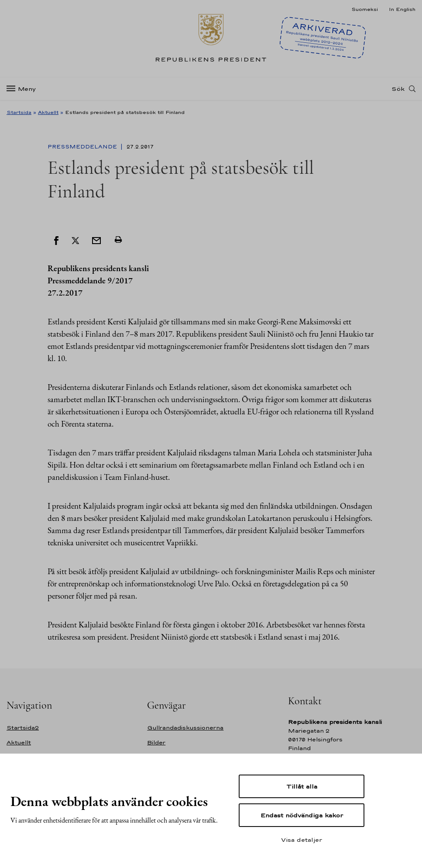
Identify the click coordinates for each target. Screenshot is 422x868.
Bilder (156, 742)
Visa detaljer (302, 840)
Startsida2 (23, 728)
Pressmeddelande (83, 147)
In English (402, 9)
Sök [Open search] (398, 89)
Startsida (19, 112)
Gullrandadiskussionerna (185, 728)
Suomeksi (365, 9)
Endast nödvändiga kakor (302, 815)
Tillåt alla (302, 786)
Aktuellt (48, 112)
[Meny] (24, 89)
